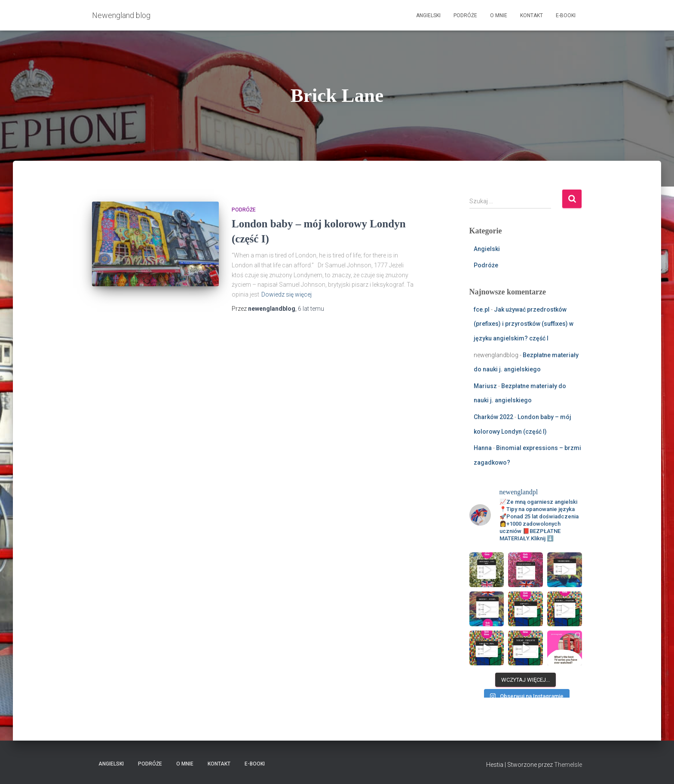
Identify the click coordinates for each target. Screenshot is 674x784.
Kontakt (532, 15)
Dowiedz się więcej (286, 294)
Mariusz (485, 386)
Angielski (428, 15)
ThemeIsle (568, 765)
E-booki (566, 15)
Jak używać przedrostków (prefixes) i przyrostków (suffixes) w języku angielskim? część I (524, 324)
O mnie (499, 15)
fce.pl (482, 309)
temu (311, 309)
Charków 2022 (493, 417)
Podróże (465, 15)
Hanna (483, 448)
